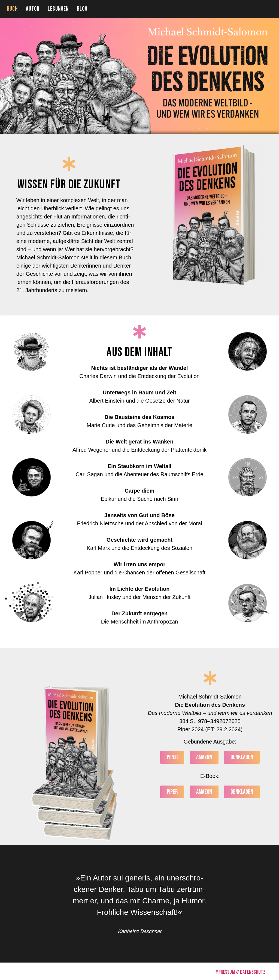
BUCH (12, 9)
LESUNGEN (58, 9)
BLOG (82, 9)
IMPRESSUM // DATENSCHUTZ (240, 972)
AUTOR (33, 9)
